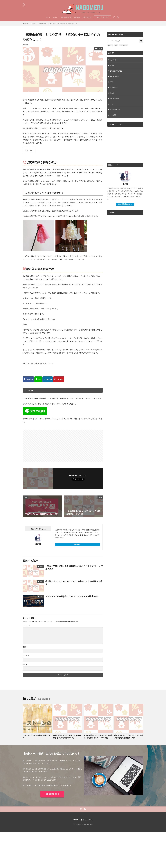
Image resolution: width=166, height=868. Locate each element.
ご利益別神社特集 (116, 71)
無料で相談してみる (52, 794)
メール (26, 656)
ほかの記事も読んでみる (125, 204)
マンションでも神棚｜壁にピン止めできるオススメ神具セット (72, 596)
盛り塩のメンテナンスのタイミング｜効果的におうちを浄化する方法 (74, 583)
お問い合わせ (87, 17)
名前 (25, 647)
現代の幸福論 (114, 98)
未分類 (112, 93)
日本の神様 (114, 87)
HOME (26, 23)
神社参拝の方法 (66, 17)
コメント (27, 626)
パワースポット (124, 45)
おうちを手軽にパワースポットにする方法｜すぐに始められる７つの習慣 (98, 736)
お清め (33, 23)
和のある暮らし (115, 76)
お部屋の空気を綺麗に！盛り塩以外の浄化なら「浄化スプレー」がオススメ (74, 568)
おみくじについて (103, 17)
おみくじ (56, 17)
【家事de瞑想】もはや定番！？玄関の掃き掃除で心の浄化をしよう (58, 23)
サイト (25, 665)
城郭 (111, 82)
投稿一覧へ (77, 545)
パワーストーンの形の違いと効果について (37, 736)
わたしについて (87, 820)
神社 (116, 45)
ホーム (48, 17)
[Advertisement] (43, 445)
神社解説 (77, 17)
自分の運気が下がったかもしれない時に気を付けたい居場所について (68, 736)
